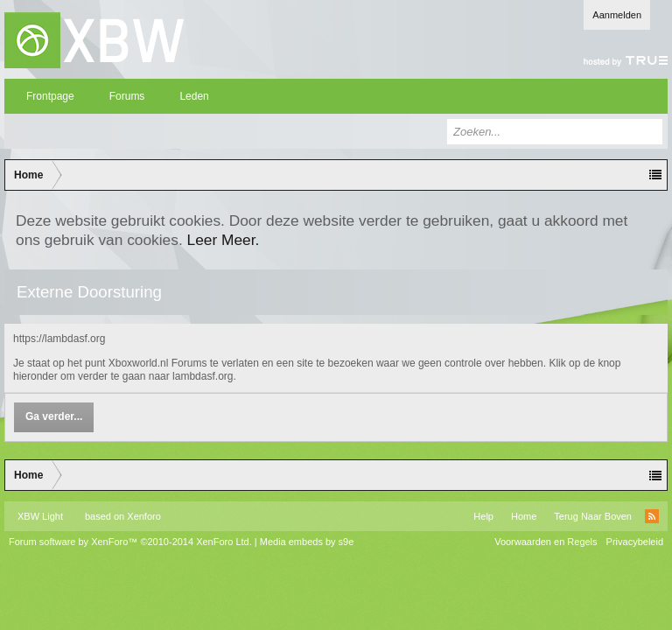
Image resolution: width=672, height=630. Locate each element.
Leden (194, 96)
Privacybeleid (635, 542)
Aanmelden (617, 15)
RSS (652, 516)
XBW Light (40, 516)
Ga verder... (54, 416)
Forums (127, 96)
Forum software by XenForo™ (130, 542)
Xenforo (144, 516)
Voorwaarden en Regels (546, 542)
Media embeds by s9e (307, 542)
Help (483, 516)
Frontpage (50, 96)
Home (524, 516)
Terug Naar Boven (593, 516)
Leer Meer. (224, 240)
